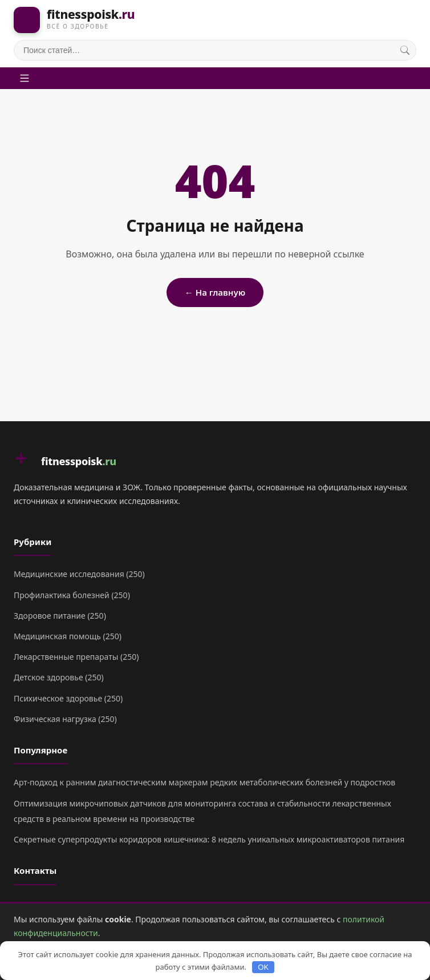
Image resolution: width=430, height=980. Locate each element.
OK (263, 967)
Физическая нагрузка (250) (65, 719)
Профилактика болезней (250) (72, 595)
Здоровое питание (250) (60, 616)
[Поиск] (405, 50)
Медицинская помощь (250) (68, 636)
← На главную (215, 292)
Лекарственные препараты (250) (76, 657)
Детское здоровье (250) (59, 677)
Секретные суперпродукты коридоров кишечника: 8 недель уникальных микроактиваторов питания (209, 839)
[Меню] (25, 78)
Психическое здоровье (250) (68, 698)
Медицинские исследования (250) (79, 574)
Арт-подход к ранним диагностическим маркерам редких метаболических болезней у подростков (204, 782)
